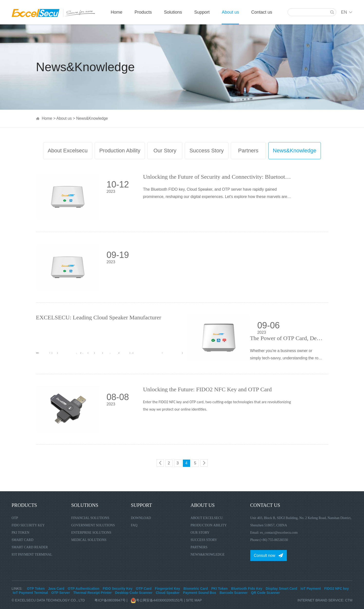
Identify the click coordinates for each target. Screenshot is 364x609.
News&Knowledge (92, 118)
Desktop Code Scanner (134, 593)
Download (141, 518)
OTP (15, 518)
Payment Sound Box (200, 593)
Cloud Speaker (168, 593)
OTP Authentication (84, 589)
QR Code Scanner (266, 593)
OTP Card (144, 589)
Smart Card (23, 540)
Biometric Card (196, 589)
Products (143, 12)
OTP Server (61, 593)
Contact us (262, 12)
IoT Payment (311, 589)
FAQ (134, 525)
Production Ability (120, 151)
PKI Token (21, 533)
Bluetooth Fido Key (247, 589)
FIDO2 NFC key (336, 589)
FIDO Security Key (28, 525)
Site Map (194, 600)
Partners (248, 151)
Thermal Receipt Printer (93, 593)
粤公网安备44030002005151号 (157, 600)
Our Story (165, 151)
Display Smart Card (281, 589)
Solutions (173, 12)
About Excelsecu (68, 151)
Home (117, 12)
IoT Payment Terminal (32, 555)
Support (202, 12)
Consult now (265, 555)
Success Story (207, 151)
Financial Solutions (90, 518)
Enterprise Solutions (91, 533)
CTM (349, 600)
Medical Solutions (89, 540)
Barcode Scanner (234, 593)
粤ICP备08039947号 (110, 600)
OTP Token (36, 589)
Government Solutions (93, 525)
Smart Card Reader (30, 547)
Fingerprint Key (167, 589)
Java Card (56, 589)
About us (230, 12)
